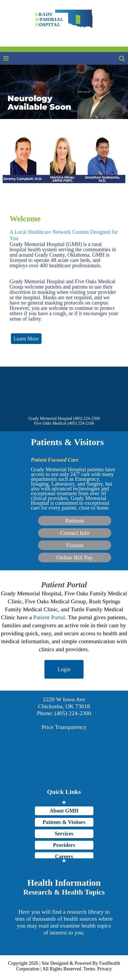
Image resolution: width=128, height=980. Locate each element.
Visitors (75, 545)
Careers (64, 856)
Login (64, 669)
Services (64, 834)
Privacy (104, 969)
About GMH (64, 811)
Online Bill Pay (75, 557)
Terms (89, 969)
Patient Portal (49, 617)
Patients (75, 521)
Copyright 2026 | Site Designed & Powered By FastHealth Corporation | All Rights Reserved (64, 966)
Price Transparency (64, 727)
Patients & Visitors (64, 822)
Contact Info (75, 533)
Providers (64, 845)
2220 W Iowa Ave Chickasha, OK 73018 (64, 703)
